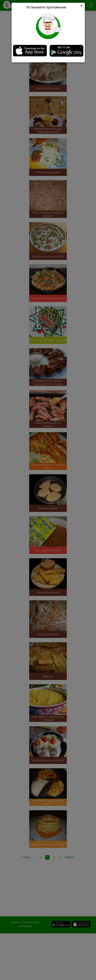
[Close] (81, 6)
